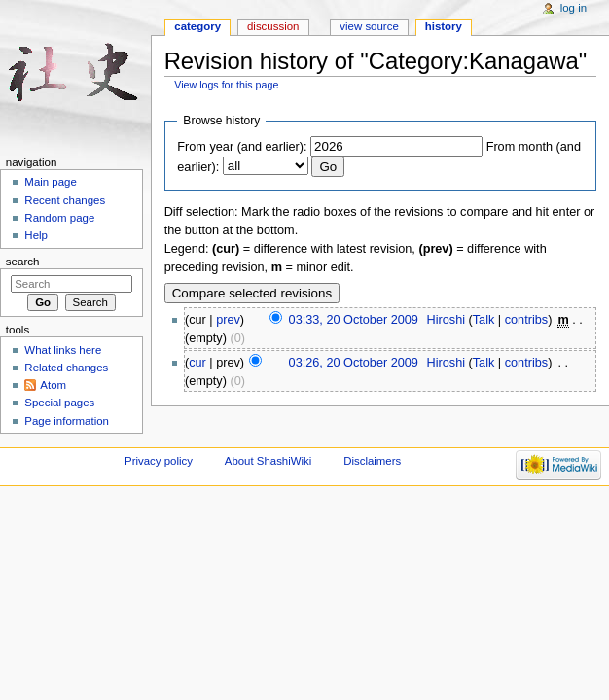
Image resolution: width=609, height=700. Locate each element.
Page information (67, 421)
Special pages (59, 402)
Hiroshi (446, 320)
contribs (526, 320)
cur (197, 363)
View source (369, 26)
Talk (484, 320)
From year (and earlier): (242, 147)
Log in (573, 8)
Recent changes (65, 200)
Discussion (273, 26)
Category (197, 26)
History (444, 26)
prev (228, 320)
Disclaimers (372, 461)
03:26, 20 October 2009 (354, 363)
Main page (51, 182)
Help (36, 235)
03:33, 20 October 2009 (354, 320)
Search (23, 262)
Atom (53, 385)
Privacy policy (159, 461)
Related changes (66, 367)
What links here (63, 350)
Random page (59, 218)
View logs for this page (226, 85)
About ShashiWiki (269, 461)
